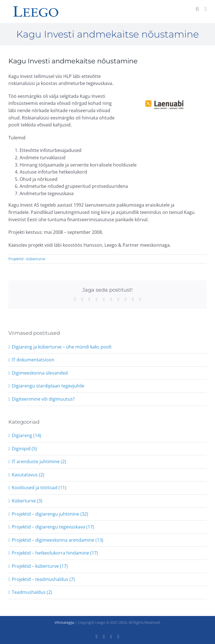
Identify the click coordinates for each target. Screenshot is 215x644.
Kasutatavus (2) (28, 475)
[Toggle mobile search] (197, 9)
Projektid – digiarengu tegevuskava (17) (53, 527)
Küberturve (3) (27, 501)
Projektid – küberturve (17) (40, 566)
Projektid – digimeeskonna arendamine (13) (58, 540)
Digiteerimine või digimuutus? (43, 399)
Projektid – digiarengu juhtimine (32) (50, 514)
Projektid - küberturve (27, 259)
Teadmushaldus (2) (32, 592)
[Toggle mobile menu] (205, 9)
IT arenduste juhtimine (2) (39, 461)
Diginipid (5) (24, 449)
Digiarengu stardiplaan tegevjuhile (48, 386)
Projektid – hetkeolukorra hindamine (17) (55, 553)
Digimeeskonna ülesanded (40, 373)
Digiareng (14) (26, 435)
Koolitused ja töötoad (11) (39, 488)
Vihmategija (64, 622)
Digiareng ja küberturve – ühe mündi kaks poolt (62, 347)
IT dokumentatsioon (33, 360)
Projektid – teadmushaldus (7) (43, 579)
